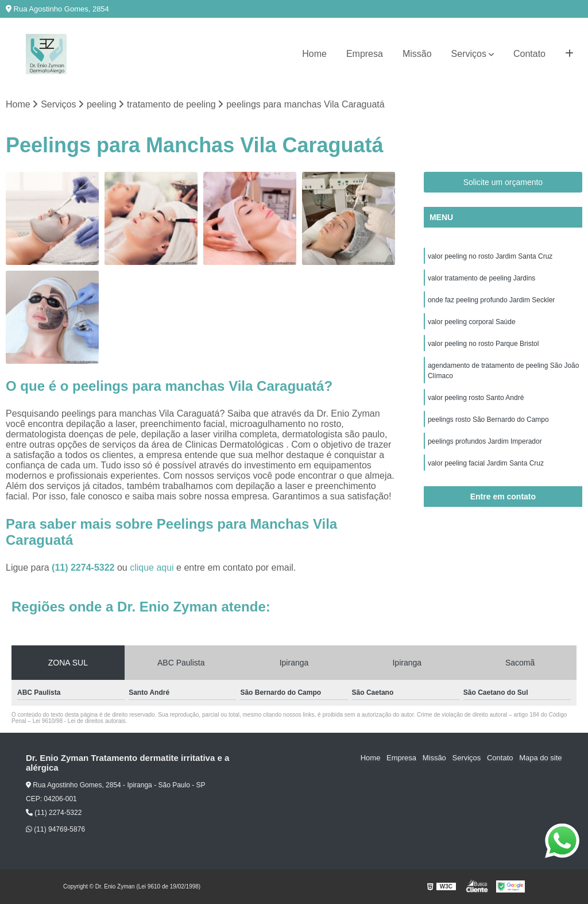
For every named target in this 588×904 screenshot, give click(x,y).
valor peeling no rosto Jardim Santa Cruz (490, 256)
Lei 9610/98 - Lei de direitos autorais (79, 721)
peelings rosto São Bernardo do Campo (488, 420)
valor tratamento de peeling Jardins (481, 278)
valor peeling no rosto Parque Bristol (483, 344)
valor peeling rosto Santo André (476, 398)
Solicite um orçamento (503, 182)
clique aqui (152, 568)
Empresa (365, 54)
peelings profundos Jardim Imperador (485, 441)
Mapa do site (540, 758)
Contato (529, 54)
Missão (417, 54)
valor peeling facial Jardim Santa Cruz (486, 463)
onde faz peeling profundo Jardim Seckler (491, 300)
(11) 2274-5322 (84, 568)
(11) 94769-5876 (55, 829)
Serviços (469, 54)
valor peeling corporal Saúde (472, 322)
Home (314, 54)
